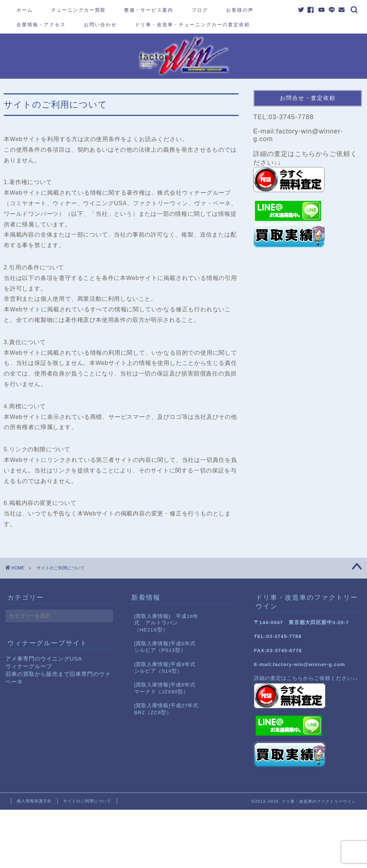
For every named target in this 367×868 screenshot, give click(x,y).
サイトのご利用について (87, 801)
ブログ (200, 10)
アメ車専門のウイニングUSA (44, 659)
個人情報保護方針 (34, 801)
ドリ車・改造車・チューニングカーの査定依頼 (192, 24)
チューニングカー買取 (78, 10)
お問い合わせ (100, 24)
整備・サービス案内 (149, 10)
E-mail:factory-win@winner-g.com (300, 664)
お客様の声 (240, 10)
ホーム (25, 10)
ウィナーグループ (29, 666)
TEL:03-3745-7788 (283, 117)
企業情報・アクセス (41, 24)
